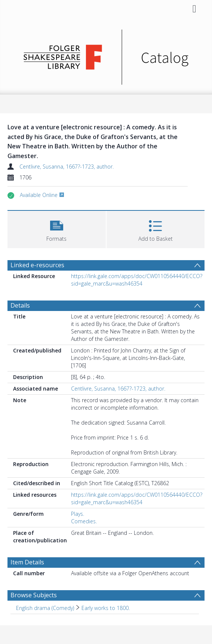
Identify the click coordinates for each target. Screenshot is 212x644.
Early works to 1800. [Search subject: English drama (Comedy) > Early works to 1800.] (106, 608)
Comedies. (84, 521)
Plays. (78, 514)
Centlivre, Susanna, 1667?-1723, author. (67, 167)
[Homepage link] (106, 55)
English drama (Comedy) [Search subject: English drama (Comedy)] (45, 608)
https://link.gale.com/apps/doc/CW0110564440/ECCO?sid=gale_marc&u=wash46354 (137, 280)
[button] (57, 229)
